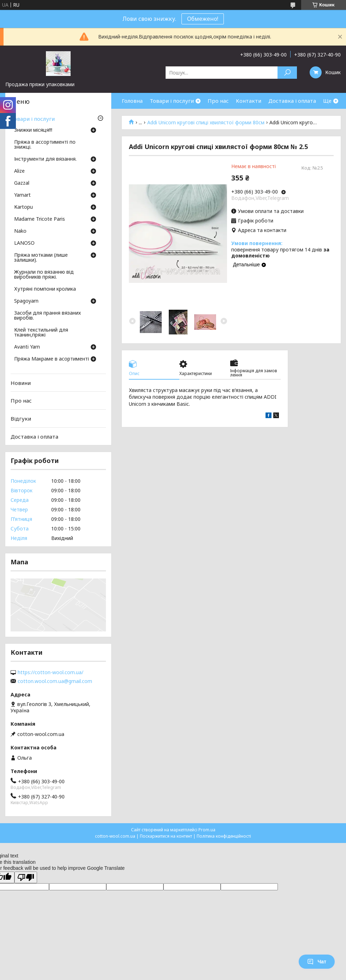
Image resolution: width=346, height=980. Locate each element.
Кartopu (23, 207)
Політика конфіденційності (224, 836)
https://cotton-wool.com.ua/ (50, 672)
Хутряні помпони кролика (45, 289)
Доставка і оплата (292, 101)
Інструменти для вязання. (45, 159)
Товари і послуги (172, 101)
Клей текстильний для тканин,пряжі (41, 333)
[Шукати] (287, 73)
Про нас (218, 101)
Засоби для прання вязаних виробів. (47, 316)
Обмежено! (203, 19)
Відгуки (21, 418)
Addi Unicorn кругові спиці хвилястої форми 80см (206, 123)
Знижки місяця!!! (33, 130)
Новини (21, 383)
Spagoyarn (26, 301)
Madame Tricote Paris (40, 219)
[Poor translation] (26, 877)
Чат (317, 962)
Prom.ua (207, 830)
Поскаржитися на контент (166, 836)
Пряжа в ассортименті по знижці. (45, 145)
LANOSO (24, 243)
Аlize (19, 171)
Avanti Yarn (27, 347)
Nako (20, 231)
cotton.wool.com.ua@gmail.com (55, 681)
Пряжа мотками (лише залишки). (41, 258)
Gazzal (22, 183)
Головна (132, 101)
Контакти (249, 101)
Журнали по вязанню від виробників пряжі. (44, 275)
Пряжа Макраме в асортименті (52, 359)
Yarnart (22, 195)
